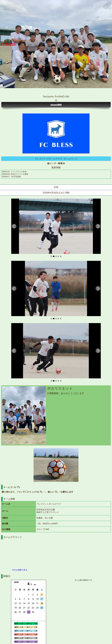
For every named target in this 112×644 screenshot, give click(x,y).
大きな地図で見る (20, 570)
